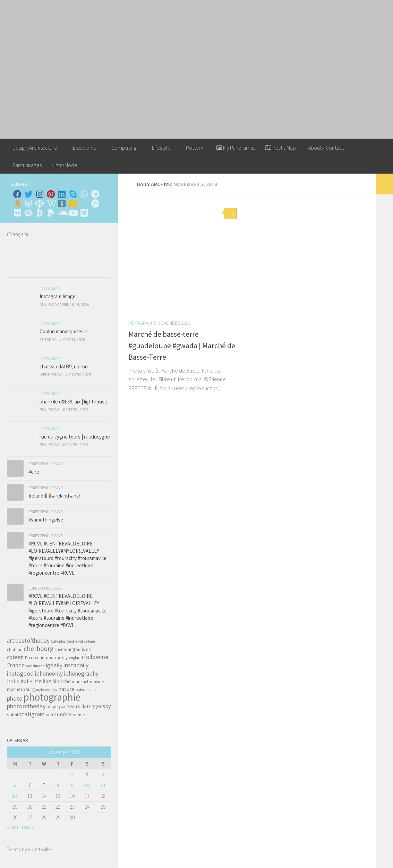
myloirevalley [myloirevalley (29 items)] (47, 690)
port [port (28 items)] (62, 707)
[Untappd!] (73, 203)
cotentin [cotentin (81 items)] (17, 657)
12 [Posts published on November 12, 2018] (15, 796)
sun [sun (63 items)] (49, 715)
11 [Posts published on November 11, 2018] (103, 785)
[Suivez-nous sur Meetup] (28, 213)
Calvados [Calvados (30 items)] (58, 641)
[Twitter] (28, 194)
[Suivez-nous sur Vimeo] (84, 213)
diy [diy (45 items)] (65, 657)
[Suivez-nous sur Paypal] (51, 213)
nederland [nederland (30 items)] (83, 690)
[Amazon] (17, 203)
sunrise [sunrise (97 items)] (63, 714)
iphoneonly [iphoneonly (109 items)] (49, 674)
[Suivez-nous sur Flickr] (17, 213)
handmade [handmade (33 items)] (35, 666)
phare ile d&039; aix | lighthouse (73, 402)
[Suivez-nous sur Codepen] (40, 203)
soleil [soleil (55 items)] (12, 715)
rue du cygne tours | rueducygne (75, 437)
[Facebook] (17, 194)
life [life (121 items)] (37, 681)
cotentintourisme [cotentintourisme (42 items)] (45, 657)
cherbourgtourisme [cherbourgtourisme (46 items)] (72, 649)
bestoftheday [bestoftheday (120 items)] (32, 640)
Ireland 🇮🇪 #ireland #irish (55, 496)
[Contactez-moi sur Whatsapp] (84, 194)
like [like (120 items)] (47, 681)
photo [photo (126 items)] (15, 698)
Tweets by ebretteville (29, 849)
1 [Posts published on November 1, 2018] (58, 774)
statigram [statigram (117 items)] (32, 714)
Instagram (140, 323)
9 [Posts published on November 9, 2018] (72, 785)
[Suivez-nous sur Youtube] (73, 213)
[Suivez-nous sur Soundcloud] (62, 213)
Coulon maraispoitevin (63, 331)
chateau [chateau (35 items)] (15, 649)
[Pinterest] (51, 194)
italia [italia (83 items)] (13, 681)
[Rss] (84, 203)
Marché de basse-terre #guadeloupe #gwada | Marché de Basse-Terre (182, 345)
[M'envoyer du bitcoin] (40, 213)
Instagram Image (58, 296)
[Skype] (73, 194)
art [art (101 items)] (11, 641)
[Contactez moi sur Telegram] (95, 194)
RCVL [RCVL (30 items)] (71, 707)
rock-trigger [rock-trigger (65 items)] (89, 706)
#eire (34, 472)
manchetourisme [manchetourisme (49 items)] (88, 682)
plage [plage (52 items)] (52, 707)
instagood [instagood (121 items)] (20, 673)
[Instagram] (40, 194)
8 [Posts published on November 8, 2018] (58, 785)
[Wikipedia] (51, 203)
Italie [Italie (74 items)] (26, 681)
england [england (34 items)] (76, 658)
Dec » (28, 827)
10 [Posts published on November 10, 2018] (87, 785)
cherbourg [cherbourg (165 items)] (39, 649)
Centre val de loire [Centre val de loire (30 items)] (81, 641)
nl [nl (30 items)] (94, 690)
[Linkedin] (62, 194)
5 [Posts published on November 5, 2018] (15, 785)
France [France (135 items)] (16, 665)
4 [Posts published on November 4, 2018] (103, 774)
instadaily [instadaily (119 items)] (76, 665)
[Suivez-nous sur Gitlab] (28, 203)
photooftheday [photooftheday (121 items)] (26, 706)
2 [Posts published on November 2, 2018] (72, 774)
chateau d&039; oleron (64, 366)
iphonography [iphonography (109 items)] (81, 674)
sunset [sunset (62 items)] (80, 715)
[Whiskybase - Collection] (62, 203)
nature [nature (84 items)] (66, 689)
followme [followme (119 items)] (96, 657)
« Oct (13, 827)
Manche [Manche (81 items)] (62, 681)
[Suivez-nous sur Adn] (95, 203)
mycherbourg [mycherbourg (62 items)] (21, 689)
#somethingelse (46, 520)
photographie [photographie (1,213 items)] (52, 697)
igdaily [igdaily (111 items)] (54, 665)
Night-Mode (64, 165)
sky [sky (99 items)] (107, 706)
